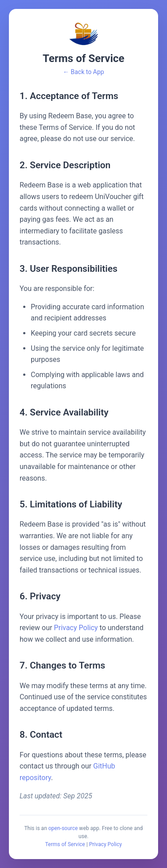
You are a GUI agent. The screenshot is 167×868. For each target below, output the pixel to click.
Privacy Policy (76, 628)
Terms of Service (65, 844)
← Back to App (83, 72)
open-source (63, 828)
